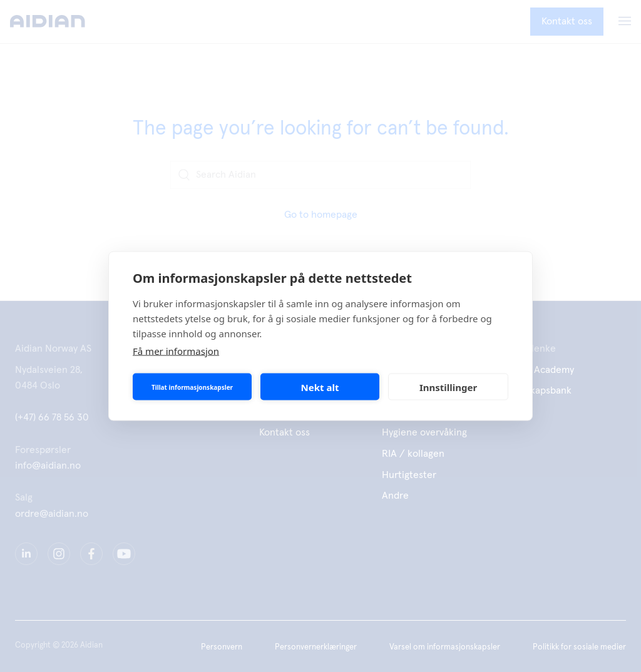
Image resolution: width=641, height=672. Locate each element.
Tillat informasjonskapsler (192, 387)
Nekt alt (320, 387)
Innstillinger (448, 387)
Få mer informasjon (176, 351)
